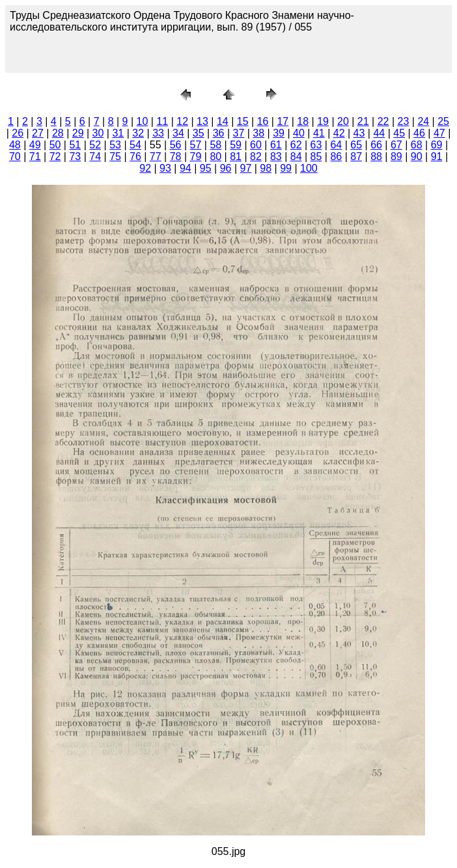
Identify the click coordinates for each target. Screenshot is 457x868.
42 (339, 133)
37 (239, 133)
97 (245, 168)
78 (176, 156)
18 (303, 121)
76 (135, 156)
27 (38, 133)
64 (336, 145)
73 (75, 156)
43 (359, 133)
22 (383, 121)
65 (356, 145)
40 (299, 133)
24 (423, 121)
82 (256, 156)
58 (215, 145)
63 (316, 145)
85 (316, 156)
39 (279, 133)
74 (95, 156)
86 (336, 156)
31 (118, 133)
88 (376, 156)
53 (115, 145)
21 (363, 121)
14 (223, 121)
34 (178, 133)
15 (243, 121)
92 (145, 168)
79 (196, 156)
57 (196, 145)
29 (78, 133)
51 (75, 145)
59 (236, 145)
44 (379, 133)
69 (437, 145)
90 (417, 156)
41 (319, 133)
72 (55, 156)
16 (263, 121)
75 (115, 156)
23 (404, 121)
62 (296, 145)
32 (138, 133)
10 (143, 121)
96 (226, 168)
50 (55, 145)
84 (296, 156)
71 (35, 156)
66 (376, 145)
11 (162, 121)
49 (35, 145)
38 (258, 133)
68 (417, 145)
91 (437, 156)
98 (266, 168)
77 (156, 156)
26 (18, 133)
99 (286, 168)
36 (219, 133)
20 (343, 121)
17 (283, 121)
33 (158, 133)
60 (256, 145)
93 (165, 168)
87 (356, 156)
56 (176, 145)
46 (419, 133)
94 (186, 168)
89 (396, 156)
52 (95, 145)
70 (15, 156)
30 (98, 133)
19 (323, 121)
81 (236, 156)
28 (58, 133)
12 (182, 121)
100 (309, 168)
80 (215, 156)
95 (206, 168)
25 (443, 121)
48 (15, 145)
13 (202, 121)
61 (276, 145)
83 (276, 156)
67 (396, 145)
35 (199, 133)
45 (399, 133)
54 (135, 145)
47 (439, 133)
